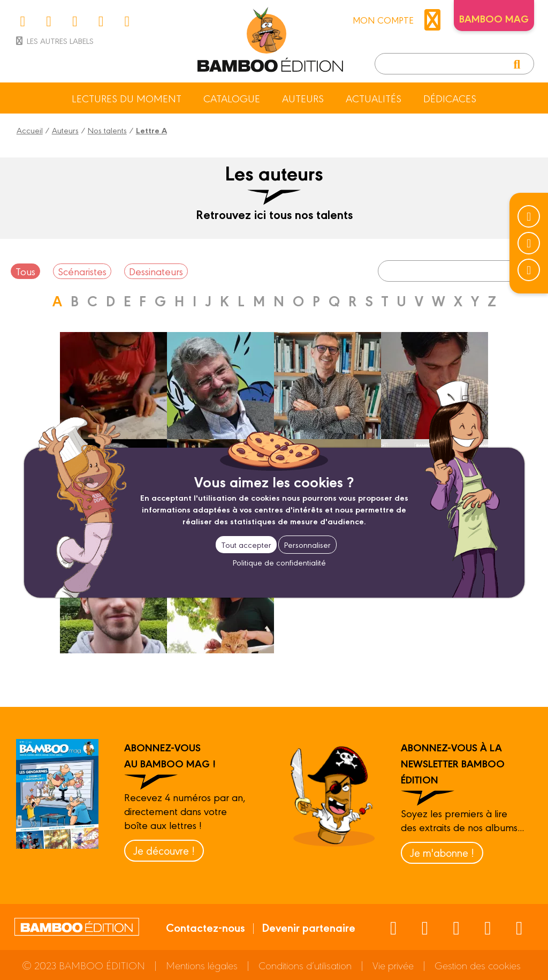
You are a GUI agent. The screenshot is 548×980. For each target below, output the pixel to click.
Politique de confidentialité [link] (279, 562)
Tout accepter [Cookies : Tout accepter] (246, 544)
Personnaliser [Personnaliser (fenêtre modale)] (307, 544)
